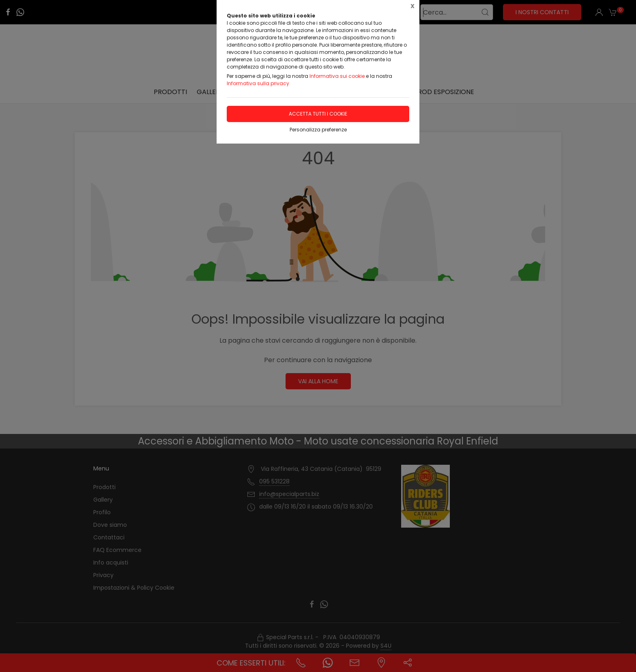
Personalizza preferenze (318, 130)
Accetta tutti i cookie (318, 114)
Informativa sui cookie (337, 76)
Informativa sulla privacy (258, 83)
